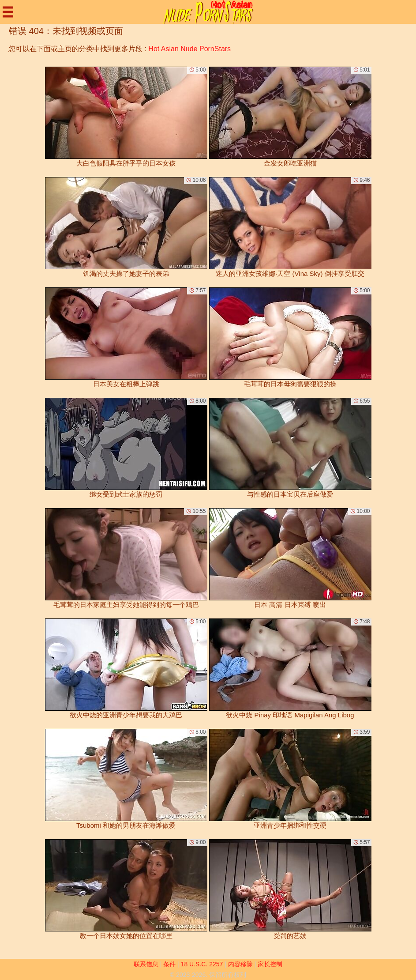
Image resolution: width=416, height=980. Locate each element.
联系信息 (146, 964)
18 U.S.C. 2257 (202, 964)
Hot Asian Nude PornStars (189, 49)
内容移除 (240, 964)
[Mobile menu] (8, 12)
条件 (169, 964)
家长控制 (270, 964)
